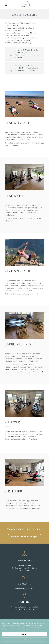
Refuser (25, 640)
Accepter (24, 634)
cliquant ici (11, 629)
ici (36, 609)
